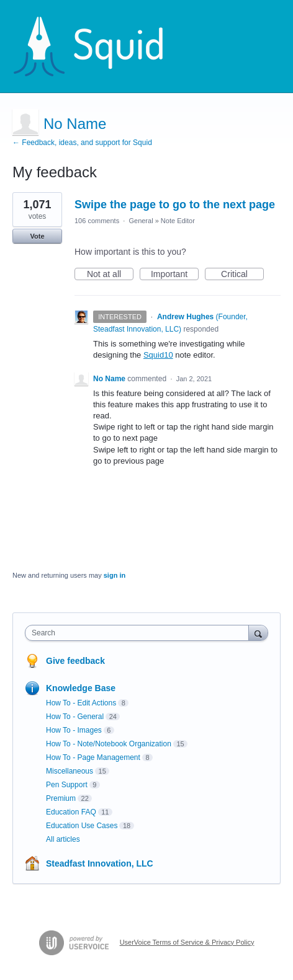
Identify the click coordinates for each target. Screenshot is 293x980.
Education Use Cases (82, 826)
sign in (115, 575)
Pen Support (67, 785)
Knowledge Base (81, 688)
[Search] (258, 633)
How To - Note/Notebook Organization (109, 744)
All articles (63, 839)
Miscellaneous (70, 771)
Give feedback (75, 661)
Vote (37, 236)
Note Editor (178, 221)
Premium (61, 798)
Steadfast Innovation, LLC (100, 863)
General (141, 221)
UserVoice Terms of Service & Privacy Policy (187, 942)
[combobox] (140, 633)
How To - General (75, 717)
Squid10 (158, 355)
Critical (242, 275)
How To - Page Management (93, 757)
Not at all (110, 275)
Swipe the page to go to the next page (175, 205)
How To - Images (74, 730)
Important (175, 275)
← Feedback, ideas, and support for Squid (82, 143)
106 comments (97, 221)
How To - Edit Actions (81, 703)
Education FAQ (71, 812)
